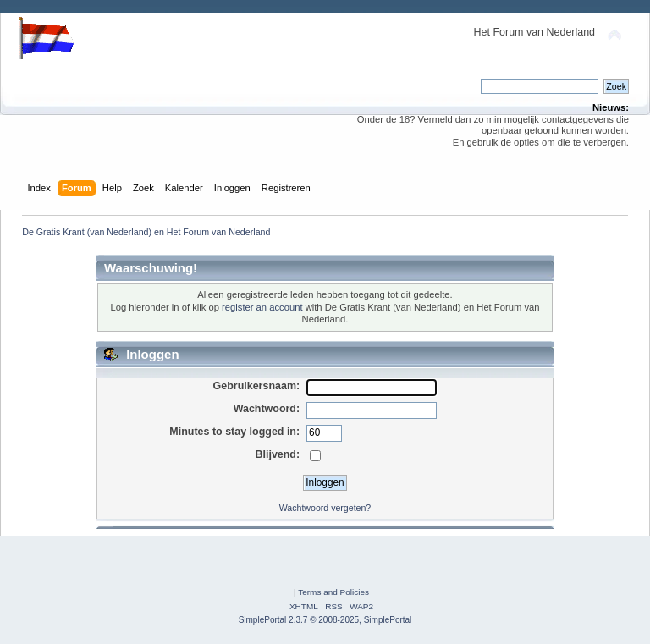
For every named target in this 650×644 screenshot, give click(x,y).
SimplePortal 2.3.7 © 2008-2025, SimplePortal (325, 620)
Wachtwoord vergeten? (325, 508)
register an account (262, 307)
